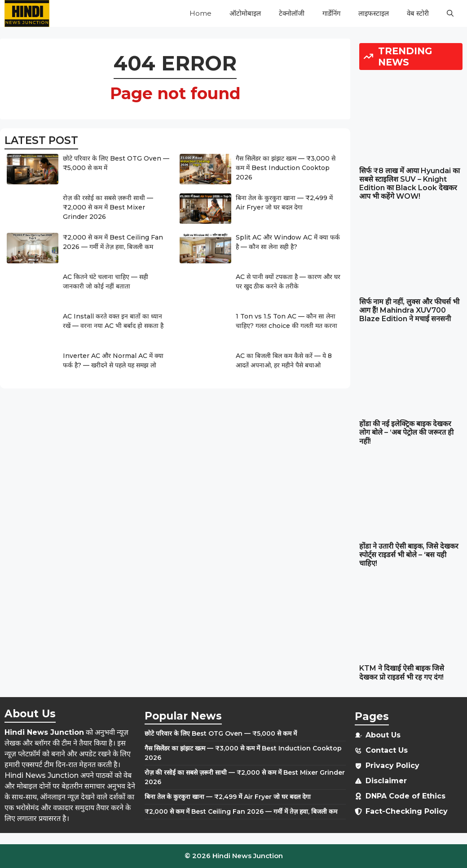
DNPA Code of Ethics (405, 796)
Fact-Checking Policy (407, 811)
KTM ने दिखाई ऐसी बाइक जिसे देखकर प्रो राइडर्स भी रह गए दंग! (402, 672)
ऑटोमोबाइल (245, 13)
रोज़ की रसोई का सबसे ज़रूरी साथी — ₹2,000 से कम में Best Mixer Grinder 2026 (108, 207)
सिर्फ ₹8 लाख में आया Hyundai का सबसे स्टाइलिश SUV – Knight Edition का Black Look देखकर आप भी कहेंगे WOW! (410, 184)
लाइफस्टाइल (374, 13)
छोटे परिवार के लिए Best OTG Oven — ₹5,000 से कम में (221, 733)
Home (200, 13)
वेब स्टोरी (418, 13)
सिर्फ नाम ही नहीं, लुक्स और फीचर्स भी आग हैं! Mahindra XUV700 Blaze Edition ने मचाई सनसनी (409, 310)
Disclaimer (386, 781)
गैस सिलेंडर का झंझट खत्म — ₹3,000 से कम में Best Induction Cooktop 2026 (286, 168)
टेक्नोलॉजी (292, 13)
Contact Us (387, 750)
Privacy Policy (392, 765)
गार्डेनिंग (331, 13)
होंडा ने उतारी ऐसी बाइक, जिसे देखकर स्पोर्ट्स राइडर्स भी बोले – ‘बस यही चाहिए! (409, 555)
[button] (450, 13)
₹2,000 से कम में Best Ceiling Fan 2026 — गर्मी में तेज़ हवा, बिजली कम (241, 811)
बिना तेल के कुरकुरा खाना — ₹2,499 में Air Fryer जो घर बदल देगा (228, 797)
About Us (383, 735)
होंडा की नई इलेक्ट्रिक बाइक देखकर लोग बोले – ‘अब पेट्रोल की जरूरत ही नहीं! (406, 432)
